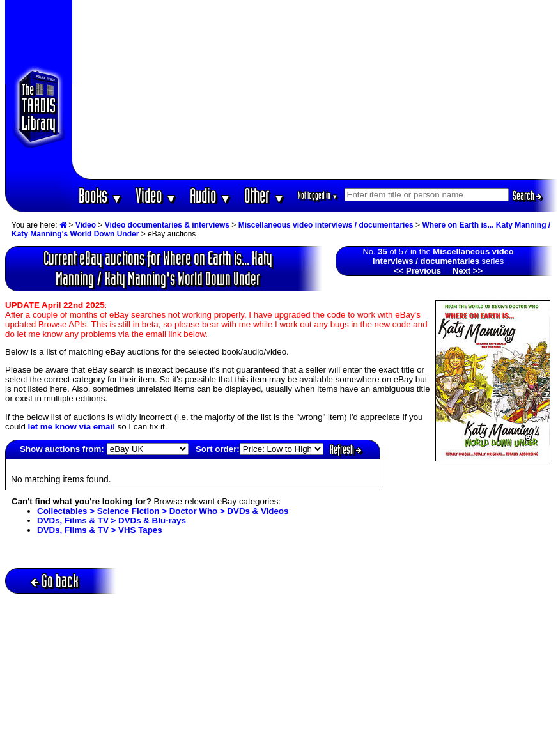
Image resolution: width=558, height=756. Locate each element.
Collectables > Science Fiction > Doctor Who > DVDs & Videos (163, 511)
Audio (211, 195)
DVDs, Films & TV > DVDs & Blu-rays (112, 521)
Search (527, 196)
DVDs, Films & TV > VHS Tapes (100, 530)
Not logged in (318, 195)
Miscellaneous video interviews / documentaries (326, 225)
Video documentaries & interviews (167, 225)
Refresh (346, 449)
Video (156, 195)
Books (101, 195)
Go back (55, 581)
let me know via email (72, 427)
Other (265, 195)
